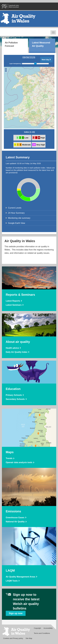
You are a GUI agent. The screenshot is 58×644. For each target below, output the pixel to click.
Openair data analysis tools (19, 462)
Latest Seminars (14, 305)
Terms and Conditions (42, 633)
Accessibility (48, 628)
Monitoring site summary (19, 218)
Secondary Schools (15, 399)
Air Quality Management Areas (21, 577)
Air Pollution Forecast (11, 44)
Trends (9, 458)
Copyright (37, 628)
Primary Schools (14, 395)
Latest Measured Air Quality (41, 44)
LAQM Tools (12, 581)
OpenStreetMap (45, 128)
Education (13, 389)
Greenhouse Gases (15, 518)
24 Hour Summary (16, 213)
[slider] (35, 64)
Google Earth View (17, 223)
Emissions (13, 511)
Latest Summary (18, 157)
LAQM (10, 570)
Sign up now (16, 613)
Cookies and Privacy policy (13, 638)
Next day (46, 60)
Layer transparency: (16, 64)
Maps (10, 452)
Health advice (12, 348)
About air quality (18, 342)
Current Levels (15, 208)
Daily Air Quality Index (17, 352)
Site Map (29, 638)
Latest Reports (13, 301)
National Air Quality (15, 522)
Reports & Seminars (20, 295)
